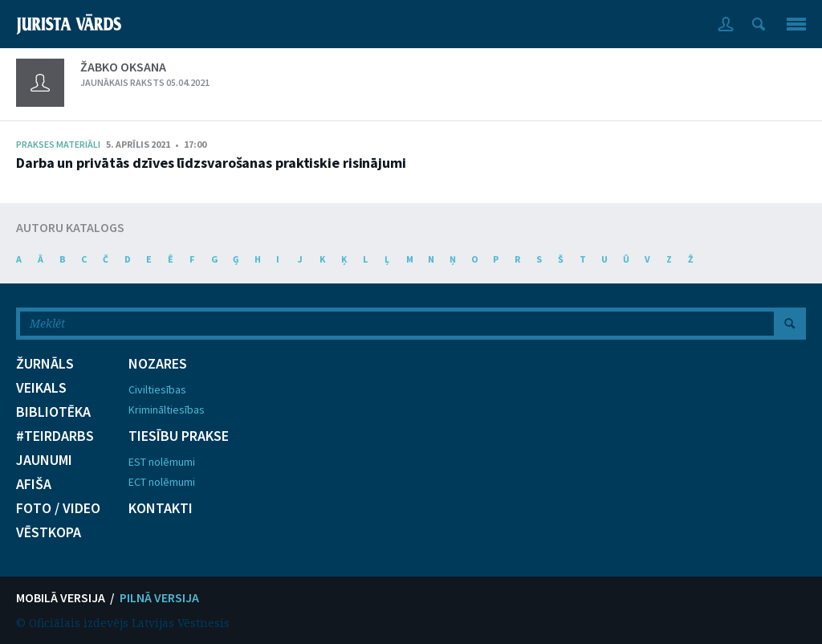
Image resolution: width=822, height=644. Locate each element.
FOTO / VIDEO (58, 508)
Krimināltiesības (167, 410)
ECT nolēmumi (162, 482)
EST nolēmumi (162, 462)
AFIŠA (34, 484)
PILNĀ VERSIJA (159, 597)
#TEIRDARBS (55, 436)
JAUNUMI (44, 460)
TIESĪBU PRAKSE (179, 436)
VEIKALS (41, 388)
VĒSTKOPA (49, 532)
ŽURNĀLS (45, 364)
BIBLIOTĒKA (53, 412)
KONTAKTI (161, 508)
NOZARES (158, 364)
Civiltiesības (157, 389)
